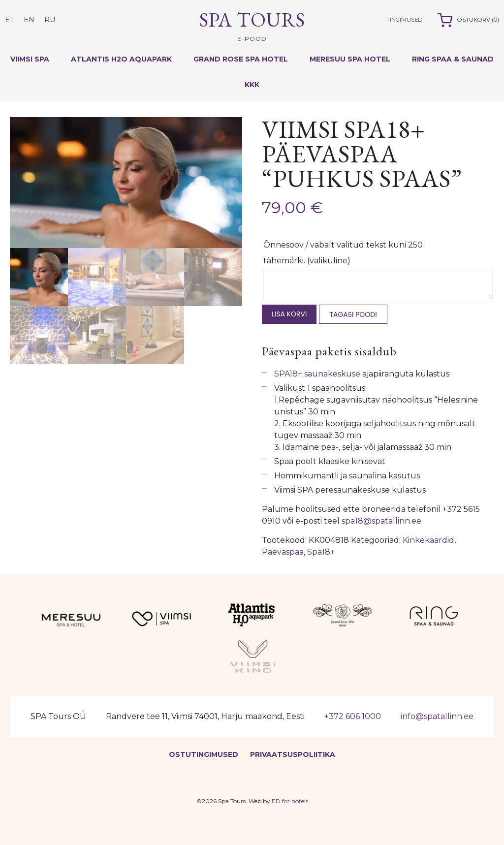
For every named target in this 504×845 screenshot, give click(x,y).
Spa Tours (252, 25)
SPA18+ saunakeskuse (317, 374)
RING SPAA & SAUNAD (453, 59)
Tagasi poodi (353, 314)
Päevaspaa (283, 552)
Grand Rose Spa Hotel (241, 59)
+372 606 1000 (353, 716)
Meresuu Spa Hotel (350, 59)
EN (29, 20)
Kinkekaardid (428, 540)
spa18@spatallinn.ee (381, 521)
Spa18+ (321, 552)
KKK (252, 85)
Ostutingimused (204, 754)
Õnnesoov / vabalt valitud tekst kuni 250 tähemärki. (343, 253)
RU (50, 20)
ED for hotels (290, 801)
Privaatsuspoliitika (293, 754)
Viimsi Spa (30, 59)
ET (9, 20)
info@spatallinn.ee (437, 716)
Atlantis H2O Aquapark (121, 59)
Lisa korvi (289, 314)
